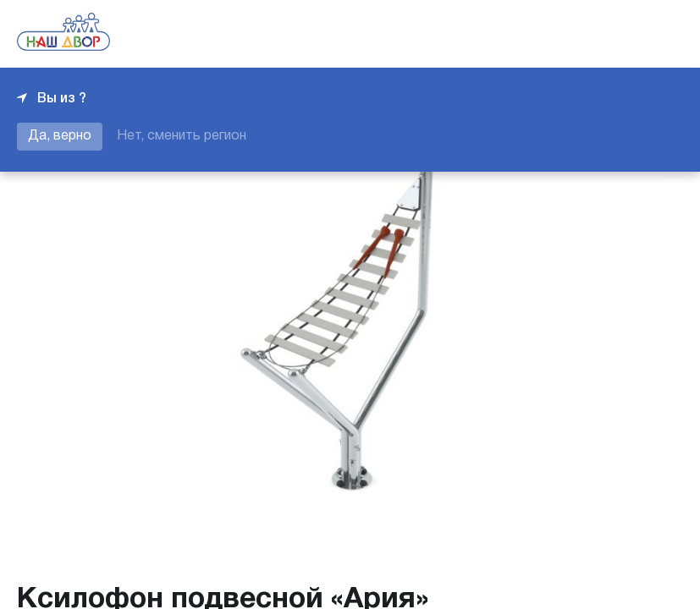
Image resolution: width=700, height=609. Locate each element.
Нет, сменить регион (182, 136)
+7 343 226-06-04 (626, 34)
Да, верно (60, 136)
